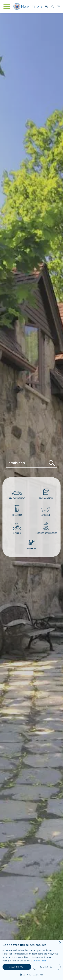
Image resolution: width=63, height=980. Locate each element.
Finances (32, 545)
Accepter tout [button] (17, 967)
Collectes (17, 511)
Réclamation (46, 494)
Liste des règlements (46, 529)
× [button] (60, 943)
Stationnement (17, 496)
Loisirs (17, 529)
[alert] (32, 960)
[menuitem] (58, 6)
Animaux (46, 512)
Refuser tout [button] (47, 967)
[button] (32, 975)
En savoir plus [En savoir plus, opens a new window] (39, 961)
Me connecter (47, 6)
